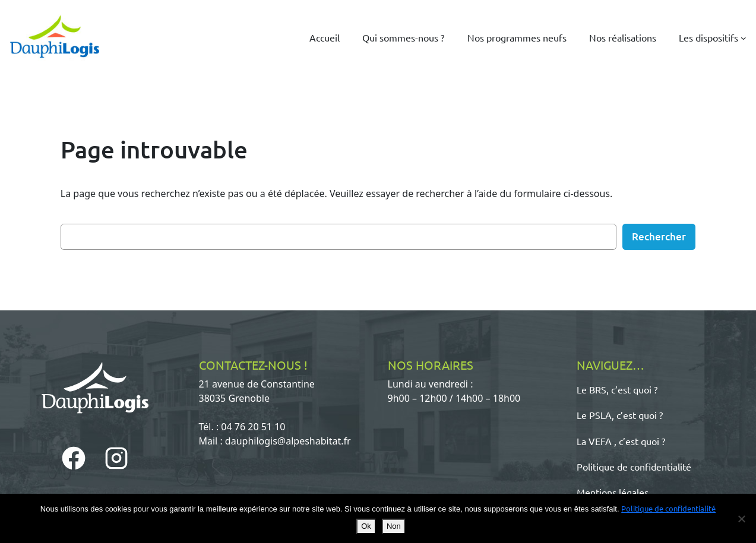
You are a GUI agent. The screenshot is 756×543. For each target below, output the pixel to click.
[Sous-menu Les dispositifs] (744, 37)
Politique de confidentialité (634, 466)
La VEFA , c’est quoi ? (621, 441)
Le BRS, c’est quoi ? (617, 389)
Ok (366, 526)
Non (394, 526)
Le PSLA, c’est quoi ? (620, 415)
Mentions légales (613, 492)
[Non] (741, 519)
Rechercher (659, 236)
